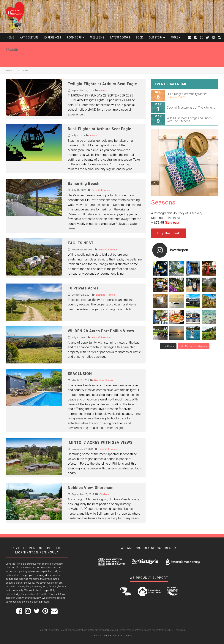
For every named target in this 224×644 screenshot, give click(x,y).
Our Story (156, 37)
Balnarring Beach (84, 183)
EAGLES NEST (81, 243)
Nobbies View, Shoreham (91, 488)
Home (10, 37)
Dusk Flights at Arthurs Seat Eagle (100, 129)
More (174, 37)
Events (103, 90)
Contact (128, 636)
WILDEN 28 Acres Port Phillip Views (101, 331)
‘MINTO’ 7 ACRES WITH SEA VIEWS (100, 442)
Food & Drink (76, 37)
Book (139, 37)
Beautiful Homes (101, 190)
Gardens (104, 494)
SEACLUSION (80, 374)
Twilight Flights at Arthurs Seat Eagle (102, 84)
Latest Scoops (120, 37)
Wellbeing (97, 37)
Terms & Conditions (113, 636)
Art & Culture (29, 37)
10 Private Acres (83, 288)
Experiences (53, 37)
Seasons (163, 202)
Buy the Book (169, 233)
